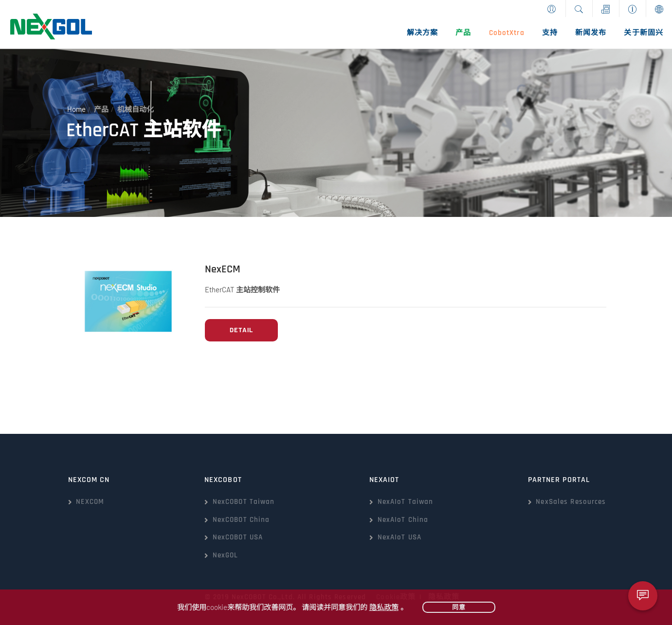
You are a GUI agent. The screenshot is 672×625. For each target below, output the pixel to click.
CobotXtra (507, 33)
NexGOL (226, 555)
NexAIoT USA (400, 537)
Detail (241, 330)
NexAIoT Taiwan (406, 502)
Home (76, 109)
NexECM (223, 269)
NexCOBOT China (241, 520)
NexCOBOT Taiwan (244, 502)
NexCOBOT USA (238, 537)
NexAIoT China (403, 520)
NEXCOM (90, 502)
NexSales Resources (571, 502)
